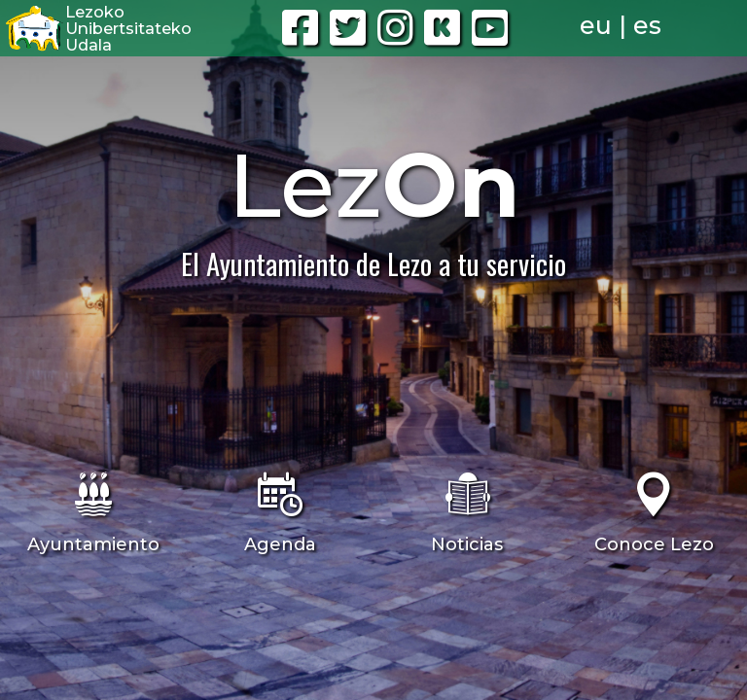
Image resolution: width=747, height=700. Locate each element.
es (647, 25)
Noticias (467, 544)
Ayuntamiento (93, 544)
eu (596, 25)
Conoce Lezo (654, 544)
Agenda (280, 544)
